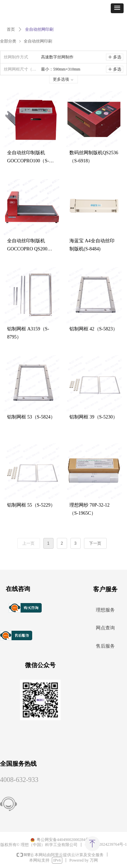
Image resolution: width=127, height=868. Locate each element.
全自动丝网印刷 (38, 41)
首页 (11, 29)
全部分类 (8, 41)
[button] (117, 8)
